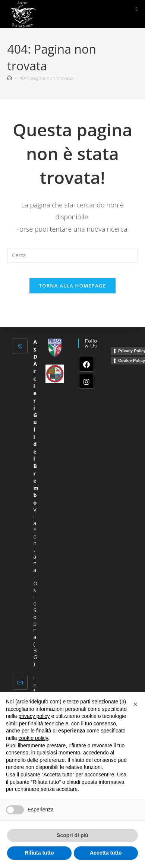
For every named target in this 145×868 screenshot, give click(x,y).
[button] (135, 704)
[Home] (10, 78)
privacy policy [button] (34, 716)
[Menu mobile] (137, 9)
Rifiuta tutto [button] (39, 853)
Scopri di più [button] (72, 835)
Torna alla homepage (73, 286)
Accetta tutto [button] (106, 853)
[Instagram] (86, 381)
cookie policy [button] (33, 738)
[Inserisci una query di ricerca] (72, 255)
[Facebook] (86, 364)
